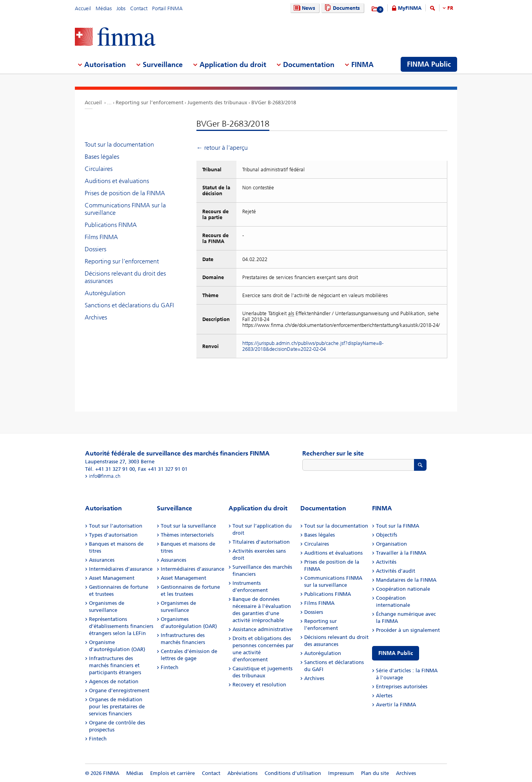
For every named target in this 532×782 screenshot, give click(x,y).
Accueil (83, 8)
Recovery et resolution (259, 685)
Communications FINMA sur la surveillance (125, 209)
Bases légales (102, 157)
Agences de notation (114, 681)
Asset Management (112, 578)
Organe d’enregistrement (119, 690)
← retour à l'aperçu (222, 148)
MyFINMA (410, 8)
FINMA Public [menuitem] (429, 64)
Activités (386, 562)
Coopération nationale (403, 589)
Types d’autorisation (113, 535)
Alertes (384, 696)
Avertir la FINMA (396, 705)
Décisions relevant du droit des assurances (125, 277)
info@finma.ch (105, 476)
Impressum (341, 773)
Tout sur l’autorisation (116, 526)
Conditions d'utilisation (293, 773)
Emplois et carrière (172, 773)
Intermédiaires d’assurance (121, 569)
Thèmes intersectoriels (187, 535)
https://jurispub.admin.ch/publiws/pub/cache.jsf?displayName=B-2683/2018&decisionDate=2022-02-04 (313, 346)
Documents (341, 8)
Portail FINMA (167, 8)
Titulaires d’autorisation (261, 542)
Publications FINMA (111, 225)
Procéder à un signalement (408, 630)
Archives (96, 317)
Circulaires (99, 169)
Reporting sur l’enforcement (150, 103)
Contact (139, 8)
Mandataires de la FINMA (406, 580)
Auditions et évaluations (117, 181)
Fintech (98, 739)
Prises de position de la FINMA (125, 193)
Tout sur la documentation (119, 144)
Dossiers (95, 249)
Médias (104, 8)
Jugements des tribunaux (217, 103)
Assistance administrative (262, 629)
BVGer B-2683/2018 (274, 103)
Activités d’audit (396, 571)
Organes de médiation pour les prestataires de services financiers (117, 707)
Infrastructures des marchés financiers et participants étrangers (115, 665)
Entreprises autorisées (402, 687)
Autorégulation (105, 293)
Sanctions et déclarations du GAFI (129, 305)
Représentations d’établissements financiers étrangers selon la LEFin (121, 626)
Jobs (121, 8)
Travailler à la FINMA (401, 553)
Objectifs (387, 535)
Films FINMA (101, 237)
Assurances (102, 560)
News (303, 8)
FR (450, 8)
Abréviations (242, 773)
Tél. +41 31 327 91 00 (110, 469)
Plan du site (375, 773)
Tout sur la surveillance (188, 526)
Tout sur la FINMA (398, 526)
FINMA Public (396, 653)
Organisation (391, 544)
